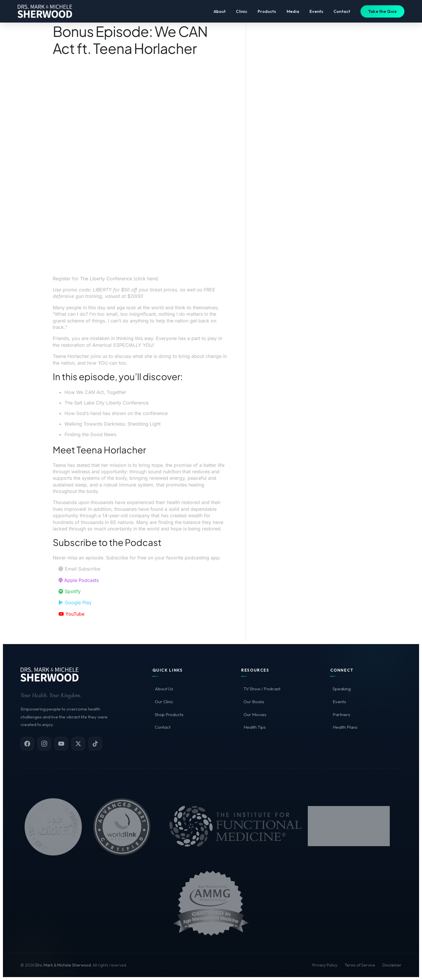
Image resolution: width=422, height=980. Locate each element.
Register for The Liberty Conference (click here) (106, 279)
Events (316, 13)
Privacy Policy (325, 965)
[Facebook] (27, 744)
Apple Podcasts (79, 580)
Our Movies (255, 714)
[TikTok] (95, 744)
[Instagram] (44, 744)
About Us (164, 689)
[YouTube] (61, 744)
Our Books (254, 702)
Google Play (75, 602)
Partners (341, 714)
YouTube (72, 614)
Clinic (242, 13)
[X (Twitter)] (78, 744)
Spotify (70, 591)
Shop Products (169, 714)
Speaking (342, 689)
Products (267, 13)
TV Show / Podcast (262, 689)
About (220, 13)
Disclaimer (392, 965)
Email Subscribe (79, 569)
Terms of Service (360, 965)
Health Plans (345, 727)
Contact (342, 13)
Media (293, 13)
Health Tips (255, 727)
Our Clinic (164, 702)
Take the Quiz (382, 13)
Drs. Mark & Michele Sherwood (63, 965)
